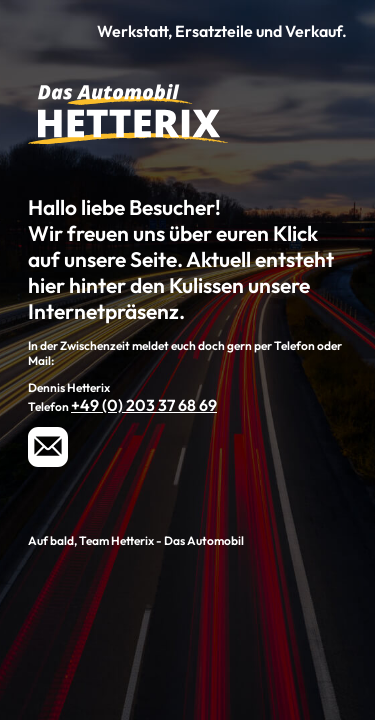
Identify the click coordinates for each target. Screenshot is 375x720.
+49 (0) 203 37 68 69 (144, 405)
